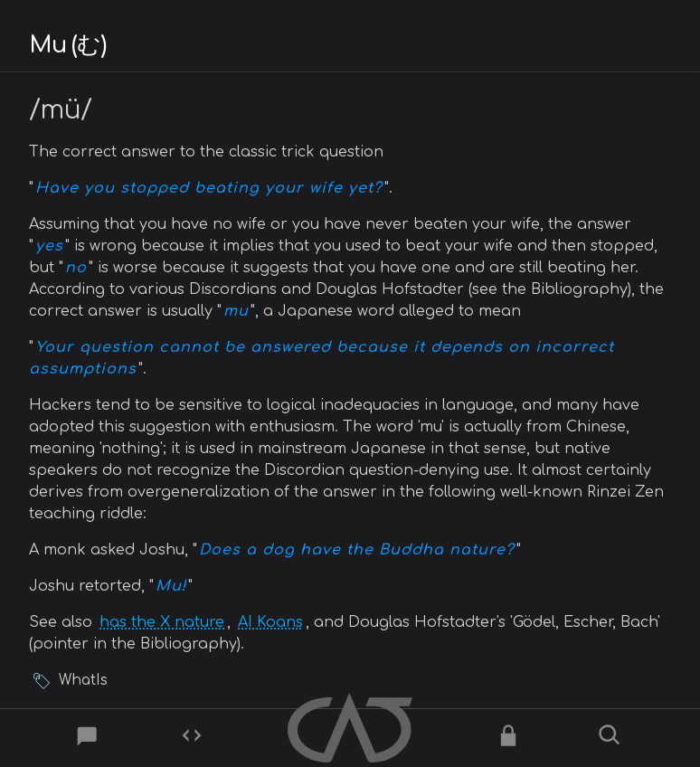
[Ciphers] (508, 739)
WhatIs (83, 681)
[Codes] (192, 739)
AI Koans (270, 622)
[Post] (88, 739)
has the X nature (162, 622)
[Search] (612, 739)
